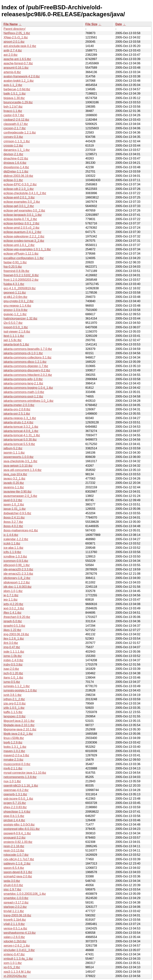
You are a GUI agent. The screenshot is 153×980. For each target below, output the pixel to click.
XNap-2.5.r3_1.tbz (16, 37)
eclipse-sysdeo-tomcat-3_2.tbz (24, 241)
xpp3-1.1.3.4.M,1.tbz (17, 972)
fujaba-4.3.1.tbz (14, 284)
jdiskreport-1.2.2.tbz (17, 582)
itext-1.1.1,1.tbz (14, 336)
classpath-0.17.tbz (16, 124)
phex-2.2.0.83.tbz (15, 807)
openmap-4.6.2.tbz (16, 790)
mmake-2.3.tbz (13, 760)
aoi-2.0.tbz (11, 55)
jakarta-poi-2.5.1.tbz (17, 414)
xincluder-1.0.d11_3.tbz (19, 950)
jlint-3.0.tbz (11, 643)
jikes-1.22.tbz (12, 630)
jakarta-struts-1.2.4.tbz (18, 422)
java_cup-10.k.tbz (15, 474)
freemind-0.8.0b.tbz (16, 271)
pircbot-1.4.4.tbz (14, 820)
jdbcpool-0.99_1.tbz (17, 565)
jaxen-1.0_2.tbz (14, 504)
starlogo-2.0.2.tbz (15, 907)
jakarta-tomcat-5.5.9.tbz (19, 444)
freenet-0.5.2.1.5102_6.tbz (21, 275)
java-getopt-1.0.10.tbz (18, 466)
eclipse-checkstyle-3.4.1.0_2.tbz (25, 193)
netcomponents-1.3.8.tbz (20, 777)
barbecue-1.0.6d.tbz (17, 89)
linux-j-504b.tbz (14, 738)
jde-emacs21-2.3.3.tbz (18, 574)
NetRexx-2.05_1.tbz (17, 33)
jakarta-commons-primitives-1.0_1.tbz (29, 401)
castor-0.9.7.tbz (14, 115)
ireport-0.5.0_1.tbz (16, 327)
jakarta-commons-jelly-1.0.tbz (23, 379)
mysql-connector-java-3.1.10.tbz (25, 773)
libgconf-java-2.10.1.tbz (19, 721)
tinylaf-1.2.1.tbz (14, 911)
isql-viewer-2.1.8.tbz (17, 332)
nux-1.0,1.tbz (12, 781)
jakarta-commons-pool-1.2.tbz (23, 396)
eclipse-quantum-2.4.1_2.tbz (22, 232)
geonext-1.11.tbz (15, 293)
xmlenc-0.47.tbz (14, 954)
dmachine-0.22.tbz (16, 158)
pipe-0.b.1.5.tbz (14, 816)
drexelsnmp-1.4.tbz (16, 167)
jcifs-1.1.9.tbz (12, 552)
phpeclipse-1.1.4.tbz (17, 812)
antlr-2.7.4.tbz (13, 50)
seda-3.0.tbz (12, 881)
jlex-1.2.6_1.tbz (14, 639)
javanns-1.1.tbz (14, 487)
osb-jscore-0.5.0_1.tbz (18, 799)
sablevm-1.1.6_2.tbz (17, 864)
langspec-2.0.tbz (14, 716)
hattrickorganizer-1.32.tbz (20, 318)
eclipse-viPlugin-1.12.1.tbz (21, 254)
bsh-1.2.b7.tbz (13, 107)
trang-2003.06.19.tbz (17, 915)
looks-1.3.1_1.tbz (15, 747)
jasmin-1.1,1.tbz (14, 453)
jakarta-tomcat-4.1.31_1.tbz (22, 435)
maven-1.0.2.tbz (14, 751)
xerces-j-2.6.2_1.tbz (17, 946)
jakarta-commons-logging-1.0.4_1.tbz (28, 388)
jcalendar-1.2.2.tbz (16, 539)
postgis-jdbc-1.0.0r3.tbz (19, 825)
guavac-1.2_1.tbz (15, 314)
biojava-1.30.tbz (14, 98)
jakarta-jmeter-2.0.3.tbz (19, 405)
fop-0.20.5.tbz (13, 267)
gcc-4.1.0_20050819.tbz (20, 288)
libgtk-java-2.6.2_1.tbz (18, 734)
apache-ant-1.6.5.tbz (17, 59)
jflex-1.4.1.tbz (12, 613)
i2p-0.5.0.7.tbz (13, 323)
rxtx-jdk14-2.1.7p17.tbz (19, 859)
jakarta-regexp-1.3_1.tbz (20, 418)
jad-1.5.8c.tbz (13, 340)
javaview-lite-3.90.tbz (17, 492)
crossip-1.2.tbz (13, 146)
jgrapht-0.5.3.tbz (14, 626)
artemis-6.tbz (12, 72)
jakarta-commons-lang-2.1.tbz (23, 383)
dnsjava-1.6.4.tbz (15, 163)
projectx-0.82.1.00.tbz (18, 842)
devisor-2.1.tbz (13, 154)
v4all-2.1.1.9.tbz (14, 924)
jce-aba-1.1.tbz (13, 548)
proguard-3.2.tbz (14, 838)
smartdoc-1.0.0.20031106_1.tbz (25, 894)
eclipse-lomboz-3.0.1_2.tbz (21, 223)
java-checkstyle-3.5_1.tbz (20, 461)
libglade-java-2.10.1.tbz (19, 725)
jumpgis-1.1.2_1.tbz (17, 686)
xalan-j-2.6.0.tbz (14, 937)
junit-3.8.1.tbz (13, 695)
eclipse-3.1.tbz (13, 180)
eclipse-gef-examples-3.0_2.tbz (24, 210)
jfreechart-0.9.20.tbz (17, 617)
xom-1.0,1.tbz (13, 963)
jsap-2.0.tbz (11, 669)
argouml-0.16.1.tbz (16, 68)
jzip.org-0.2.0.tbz (15, 703)
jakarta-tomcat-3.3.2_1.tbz (21, 427)
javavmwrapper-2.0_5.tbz (20, 496)
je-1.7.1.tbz (11, 595)
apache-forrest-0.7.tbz (18, 63)
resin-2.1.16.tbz (14, 846)
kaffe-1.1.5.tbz (13, 712)
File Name (11, 24)
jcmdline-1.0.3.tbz (15, 556)
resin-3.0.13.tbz (14, 850)
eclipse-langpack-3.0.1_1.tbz (23, 215)
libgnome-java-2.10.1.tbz (20, 729)
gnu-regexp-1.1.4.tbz (17, 306)
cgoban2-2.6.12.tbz (16, 120)
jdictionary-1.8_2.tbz (17, 578)
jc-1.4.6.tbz (11, 535)
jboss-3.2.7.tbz (13, 522)
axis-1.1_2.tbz (13, 85)
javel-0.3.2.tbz (13, 500)
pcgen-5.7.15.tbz (15, 803)
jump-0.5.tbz (12, 682)
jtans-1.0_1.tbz (13, 678)
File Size (91, 24)
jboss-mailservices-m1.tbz (21, 530)
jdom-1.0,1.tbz (13, 591)
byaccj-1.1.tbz (13, 111)
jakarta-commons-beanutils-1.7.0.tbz (28, 349)
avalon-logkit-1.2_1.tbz (19, 81)
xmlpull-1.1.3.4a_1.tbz (18, 959)
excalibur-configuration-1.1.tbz (24, 258)
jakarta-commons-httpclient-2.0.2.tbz (28, 375)
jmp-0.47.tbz (12, 647)
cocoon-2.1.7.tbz (15, 128)
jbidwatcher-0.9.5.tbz (17, 513)
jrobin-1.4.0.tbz (13, 660)
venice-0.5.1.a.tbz (15, 928)
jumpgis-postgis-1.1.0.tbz (20, 690)
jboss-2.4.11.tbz (14, 518)
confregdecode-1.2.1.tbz (20, 133)
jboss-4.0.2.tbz (13, 526)
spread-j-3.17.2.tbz (16, 902)
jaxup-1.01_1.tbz (15, 509)
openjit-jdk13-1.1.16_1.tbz (21, 786)
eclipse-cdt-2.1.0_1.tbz (19, 189)
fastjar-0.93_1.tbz (15, 262)
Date (119, 24)
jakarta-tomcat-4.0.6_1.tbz (21, 431)
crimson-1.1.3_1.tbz (17, 141)
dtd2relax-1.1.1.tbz (16, 172)
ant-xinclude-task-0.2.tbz (20, 46)
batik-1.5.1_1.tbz (15, 94)
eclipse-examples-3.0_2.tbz (22, 202)
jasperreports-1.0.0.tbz (19, 457)
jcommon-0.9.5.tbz (16, 561)
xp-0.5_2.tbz (12, 967)
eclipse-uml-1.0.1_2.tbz (19, 245)
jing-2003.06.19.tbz (16, 634)
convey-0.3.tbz (13, 137)
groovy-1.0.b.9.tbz (16, 310)
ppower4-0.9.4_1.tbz (17, 833)
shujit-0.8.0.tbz (13, 885)
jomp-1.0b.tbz (13, 656)
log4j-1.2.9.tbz (13, 742)
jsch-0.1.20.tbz (13, 673)
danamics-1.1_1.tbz (17, 150)
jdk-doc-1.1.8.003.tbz (17, 587)
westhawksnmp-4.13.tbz (20, 933)
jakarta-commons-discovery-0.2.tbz (27, 370)
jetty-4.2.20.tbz (13, 604)
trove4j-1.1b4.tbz (15, 920)
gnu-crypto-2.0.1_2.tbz (19, 301)
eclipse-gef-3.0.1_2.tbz (19, 206)
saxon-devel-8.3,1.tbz (18, 872)
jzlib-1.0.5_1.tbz (14, 708)
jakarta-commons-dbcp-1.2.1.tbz (25, 362)
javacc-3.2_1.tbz (14, 479)
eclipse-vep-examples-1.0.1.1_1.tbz (27, 249)
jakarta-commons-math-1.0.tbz (24, 392)
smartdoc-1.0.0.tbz (16, 898)
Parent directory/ (14, 29)
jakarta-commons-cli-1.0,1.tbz (23, 353)
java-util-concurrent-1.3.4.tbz (23, 470)
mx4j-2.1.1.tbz (13, 768)
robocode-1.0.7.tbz (16, 855)
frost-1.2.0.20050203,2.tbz (21, 280)
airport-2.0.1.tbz (14, 42)
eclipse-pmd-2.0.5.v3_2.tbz (22, 228)
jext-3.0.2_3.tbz (14, 608)
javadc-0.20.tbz (14, 483)
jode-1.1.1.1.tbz (14, 652)
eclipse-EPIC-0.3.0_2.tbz (20, 184)
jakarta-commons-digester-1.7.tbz (26, 366)
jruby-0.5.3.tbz (13, 664)
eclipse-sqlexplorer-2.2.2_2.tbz (24, 236)
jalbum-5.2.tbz (13, 448)
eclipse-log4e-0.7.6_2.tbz (20, 219)
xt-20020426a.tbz (15, 976)
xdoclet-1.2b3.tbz (15, 941)
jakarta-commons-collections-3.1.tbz (27, 357)
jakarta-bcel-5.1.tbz (16, 344)
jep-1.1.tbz (11, 600)
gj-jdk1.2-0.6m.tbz (15, 297)
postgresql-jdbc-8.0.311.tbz (22, 829)
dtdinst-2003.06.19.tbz (18, 176)
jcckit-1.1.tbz (12, 543)
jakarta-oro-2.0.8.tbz (17, 409)
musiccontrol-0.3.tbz (17, 764)
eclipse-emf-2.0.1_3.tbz (19, 197)
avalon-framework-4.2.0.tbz (22, 76)
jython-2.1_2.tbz (14, 699)
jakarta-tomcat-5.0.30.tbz (20, 440)
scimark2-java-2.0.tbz (18, 876)
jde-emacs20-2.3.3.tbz (18, 569)
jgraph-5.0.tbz (13, 621)
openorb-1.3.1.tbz (15, 794)
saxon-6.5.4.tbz (14, 868)
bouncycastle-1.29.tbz (18, 102)
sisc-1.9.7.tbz (12, 889)
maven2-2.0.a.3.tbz (16, 755)
